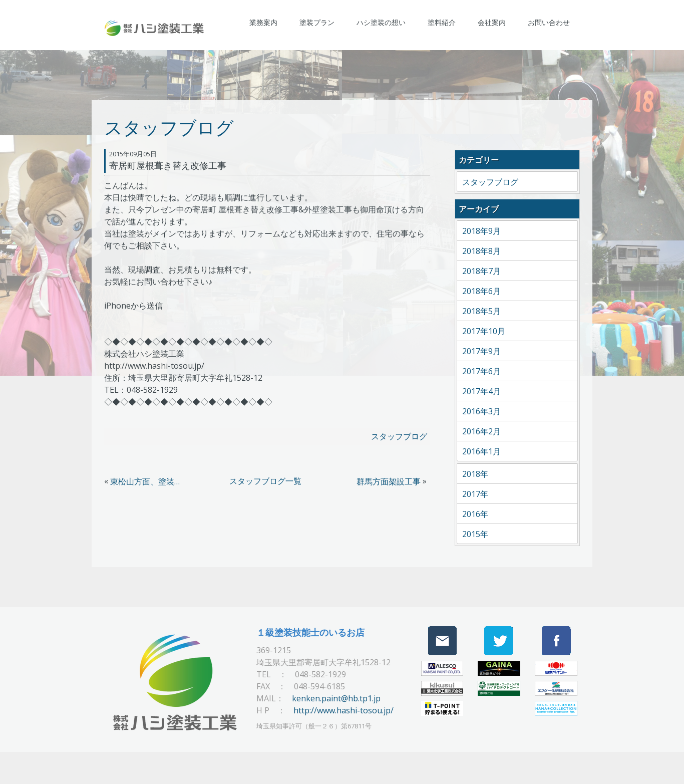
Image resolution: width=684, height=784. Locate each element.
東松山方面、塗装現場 (148, 481)
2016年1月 (481, 451)
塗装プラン (317, 22)
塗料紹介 (442, 22)
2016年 (475, 514)
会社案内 (492, 22)
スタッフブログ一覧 (265, 481)
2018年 (475, 474)
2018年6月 (481, 291)
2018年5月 (481, 311)
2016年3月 (481, 411)
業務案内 (263, 22)
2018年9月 (481, 231)
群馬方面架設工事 (389, 481)
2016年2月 (481, 431)
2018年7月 (481, 271)
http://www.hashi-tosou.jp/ (344, 710)
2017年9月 (481, 351)
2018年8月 (481, 251)
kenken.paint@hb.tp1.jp (336, 698)
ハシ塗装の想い (381, 22)
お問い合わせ (549, 22)
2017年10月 (484, 331)
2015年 (475, 534)
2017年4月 (481, 391)
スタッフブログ (399, 436)
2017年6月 (481, 371)
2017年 (475, 494)
